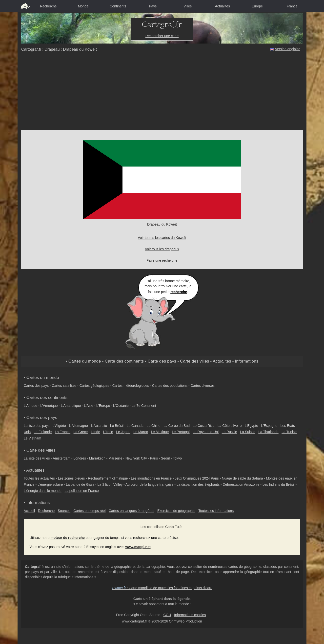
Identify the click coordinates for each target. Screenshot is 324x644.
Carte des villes (195, 361)
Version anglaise (288, 49)
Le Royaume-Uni (206, 432)
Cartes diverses (203, 386)
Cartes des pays (36, 386)
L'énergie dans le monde (43, 491)
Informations (247, 361)
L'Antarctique (71, 406)
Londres (80, 458)
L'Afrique (30, 406)
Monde (83, 6)
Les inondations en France (151, 478)
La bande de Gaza (80, 484)
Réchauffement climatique (108, 478)
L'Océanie (121, 406)
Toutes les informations (216, 511)
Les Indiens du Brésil (279, 484)
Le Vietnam (32, 438)
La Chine (154, 426)
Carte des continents (124, 361)
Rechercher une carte (162, 36)
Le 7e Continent (144, 406)
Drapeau (52, 49)
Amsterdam (62, 458)
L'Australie (99, 426)
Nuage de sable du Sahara (242, 478)
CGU (167, 615)
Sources (64, 511)
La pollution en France (82, 491)
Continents (118, 6)
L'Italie (108, 432)
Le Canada (135, 426)
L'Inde (96, 432)
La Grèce (81, 432)
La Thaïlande (268, 432)
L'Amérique (49, 406)
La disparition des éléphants (198, 484)
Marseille (115, 458)
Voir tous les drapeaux (162, 249)
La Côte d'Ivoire (230, 426)
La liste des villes (37, 458)
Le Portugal (181, 432)
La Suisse (248, 432)
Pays (153, 6)
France (292, 6)
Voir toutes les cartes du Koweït (162, 238)
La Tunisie (289, 432)
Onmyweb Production (185, 621)
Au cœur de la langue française (150, 484)
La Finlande (43, 432)
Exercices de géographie (176, 511)
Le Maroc (141, 432)
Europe (257, 6)
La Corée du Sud (177, 426)
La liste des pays (37, 426)
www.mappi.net (138, 547)
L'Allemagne (78, 426)
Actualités (222, 6)
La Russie (229, 432)
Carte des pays (162, 361)
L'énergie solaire (50, 484)
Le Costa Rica (203, 426)
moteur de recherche (68, 538)
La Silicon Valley (110, 484)
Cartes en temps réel (90, 511)
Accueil (29, 511)
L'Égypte (251, 426)
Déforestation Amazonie (241, 484)
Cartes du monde (85, 361)
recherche (179, 292)
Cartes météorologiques (131, 386)
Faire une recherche (162, 260)
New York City (136, 458)
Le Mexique (160, 432)
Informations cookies (190, 615)
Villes (188, 6)
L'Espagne (269, 426)
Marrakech (97, 458)
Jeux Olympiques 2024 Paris (197, 478)
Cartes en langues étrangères (131, 511)
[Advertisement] (162, 93)
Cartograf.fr (31, 49)
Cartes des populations (170, 386)
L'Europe (103, 406)
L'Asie (89, 406)
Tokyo (177, 458)
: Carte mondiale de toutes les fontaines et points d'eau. (162, 588)
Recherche (48, 6)
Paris (154, 458)
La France (63, 432)
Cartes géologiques (94, 386)
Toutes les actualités (39, 478)
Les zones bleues (71, 478)
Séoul (165, 458)
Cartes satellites (64, 386)
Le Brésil (117, 426)
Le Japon (123, 432)
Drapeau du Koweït (80, 49)
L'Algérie (59, 426)
